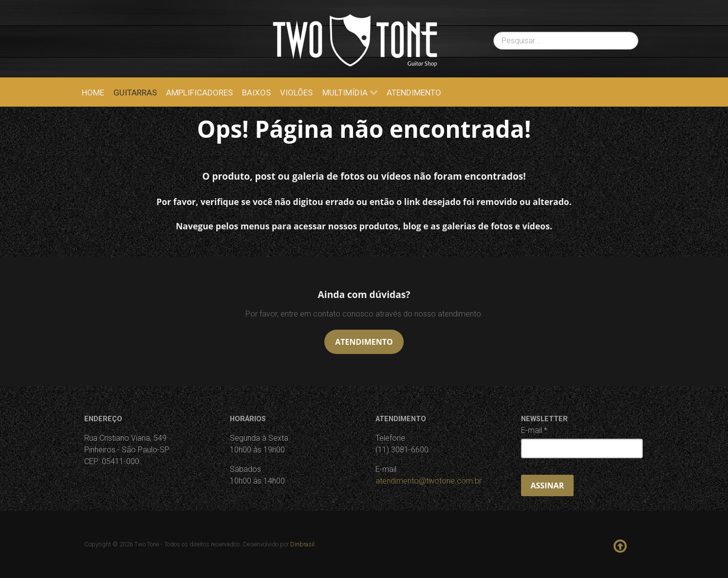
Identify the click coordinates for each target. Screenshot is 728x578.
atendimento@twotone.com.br (429, 481)
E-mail (534, 430)
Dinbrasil (302, 544)
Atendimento (364, 342)
